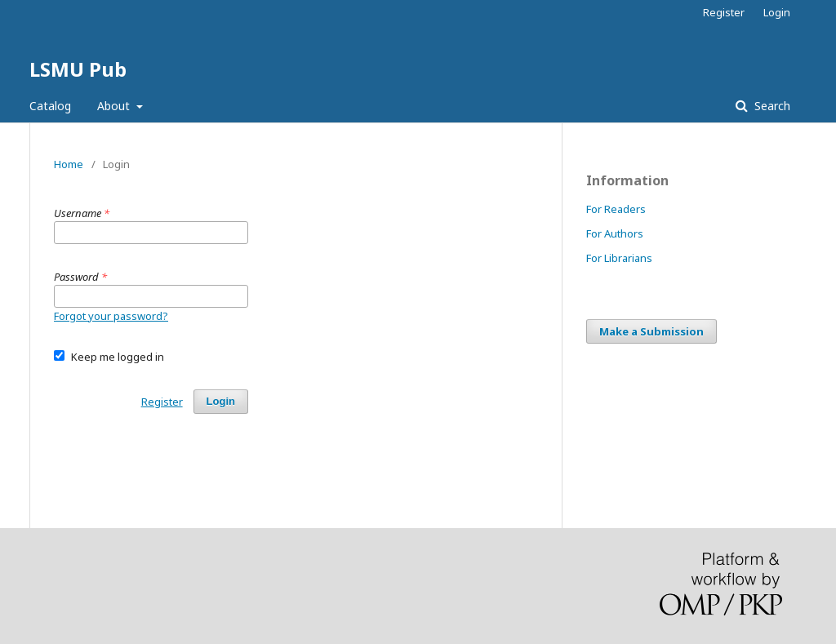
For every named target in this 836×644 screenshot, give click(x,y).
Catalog (50, 106)
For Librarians (619, 258)
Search (771, 106)
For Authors (615, 233)
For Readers (616, 209)
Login (777, 12)
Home (69, 164)
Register (724, 12)
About (115, 106)
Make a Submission (651, 331)
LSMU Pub (78, 69)
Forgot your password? (111, 316)
